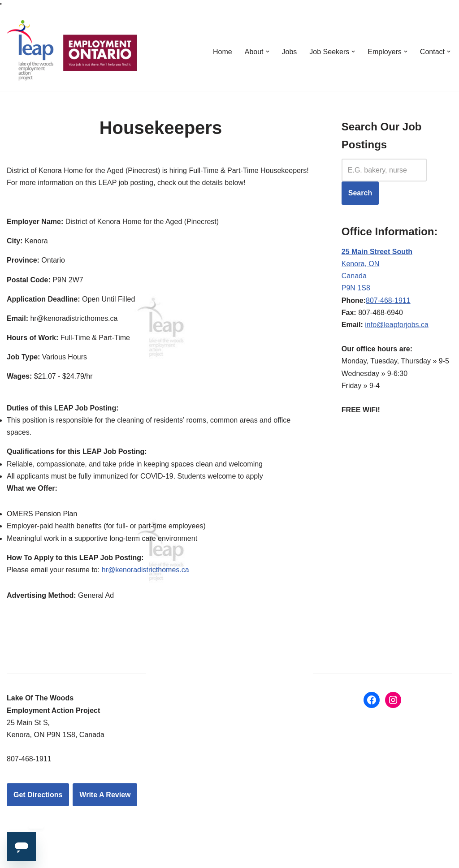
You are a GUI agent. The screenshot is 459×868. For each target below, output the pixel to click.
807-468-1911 (388, 300)
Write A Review (105, 795)
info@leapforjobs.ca (397, 325)
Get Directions (38, 795)
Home (223, 52)
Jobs (290, 52)
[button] (268, 52)
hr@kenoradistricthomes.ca (145, 570)
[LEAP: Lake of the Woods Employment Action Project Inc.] (74, 51)
